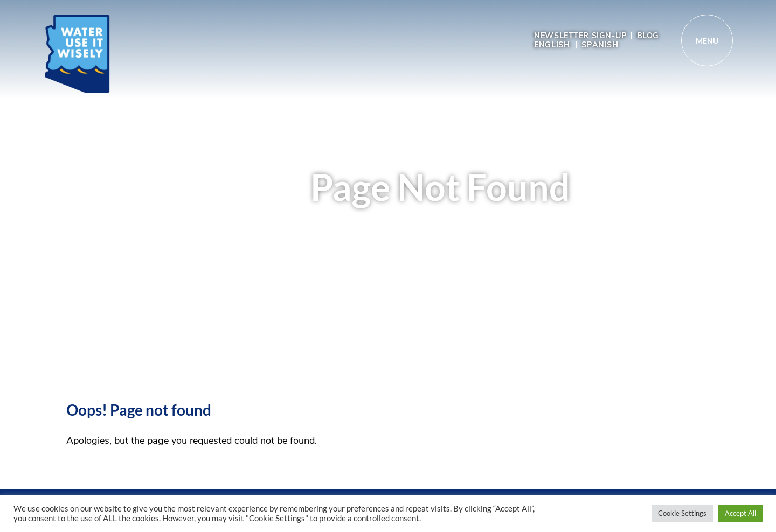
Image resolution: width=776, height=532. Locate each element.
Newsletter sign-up (580, 36)
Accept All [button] (740, 513)
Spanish (600, 45)
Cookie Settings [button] (682, 513)
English (552, 45)
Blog (648, 36)
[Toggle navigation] (707, 40)
